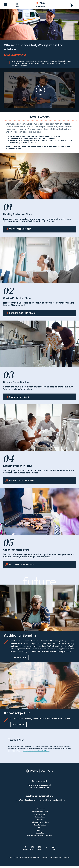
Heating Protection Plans (17, 214)
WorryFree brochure (28, 800)
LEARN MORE (19, 658)
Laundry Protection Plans (17, 466)
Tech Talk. (16, 740)
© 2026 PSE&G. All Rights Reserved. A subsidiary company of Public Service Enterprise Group (39, 857)
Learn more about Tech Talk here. (36, 751)
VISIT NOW (19, 725)
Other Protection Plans (16, 550)
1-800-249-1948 (42, 787)
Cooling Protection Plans (17, 298)
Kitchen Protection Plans (17, 382)
